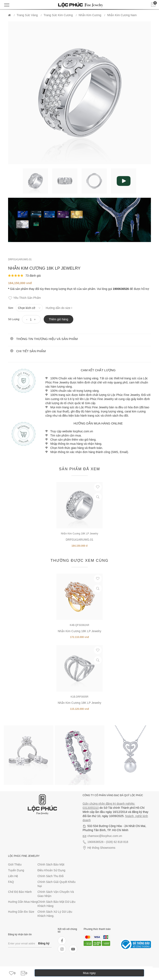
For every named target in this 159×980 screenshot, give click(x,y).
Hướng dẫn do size (59, 308)
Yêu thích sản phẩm (24, 298)
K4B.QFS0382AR (79, 625)
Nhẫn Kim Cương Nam (122, 15)
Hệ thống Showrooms (101, 848)
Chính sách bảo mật (51, 864)
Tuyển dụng (16, 870)
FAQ (11, 882)
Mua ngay (89, 973)
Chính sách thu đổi (51, 876)
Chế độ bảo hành (20, 892)
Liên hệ (13, 876)
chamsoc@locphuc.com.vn (105, 836)
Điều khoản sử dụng (51, 870)
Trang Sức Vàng (27, 15)
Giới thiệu (15, 864)
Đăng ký (44, 943)
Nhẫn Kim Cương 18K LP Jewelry (79, 534)
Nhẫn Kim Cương (90, 15)
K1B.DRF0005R (79, 697)
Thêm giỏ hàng (59, 319)
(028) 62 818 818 (117, 842)
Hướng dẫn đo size (21, 912)
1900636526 (95, 842)
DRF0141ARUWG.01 (20, 259)
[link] (12, 973)
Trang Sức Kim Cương (58, 15)
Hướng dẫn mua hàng (23, 902)
